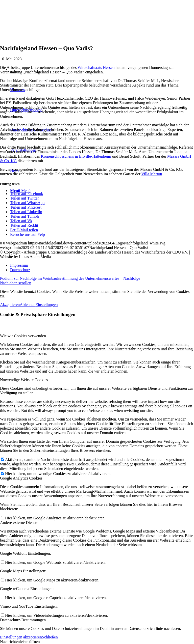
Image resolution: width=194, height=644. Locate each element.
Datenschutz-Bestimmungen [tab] (23, 620)
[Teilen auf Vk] (21, 221)
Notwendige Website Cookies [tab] (24, 380)
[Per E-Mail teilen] (24, 230)
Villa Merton (152, 174)
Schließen (50, 637)
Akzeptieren (10, 305)
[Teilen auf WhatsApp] (27, 203)
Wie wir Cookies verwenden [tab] (23, 336)
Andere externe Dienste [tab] (19, 523)
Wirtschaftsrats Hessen (96, 67)
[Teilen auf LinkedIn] (26, 212)
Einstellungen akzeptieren (21, 637)
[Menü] (20, 191)
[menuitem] (102, 265)
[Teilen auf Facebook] (27, 194)
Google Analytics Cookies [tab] (21, 478)
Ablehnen (28, 305)
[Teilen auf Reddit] (24, 225)
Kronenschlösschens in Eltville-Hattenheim (76, 156)
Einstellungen (46, 305)
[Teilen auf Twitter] (25, 198)
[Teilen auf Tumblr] (25, 216)
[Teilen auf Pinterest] (26, 207)
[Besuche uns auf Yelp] (28, 234)
